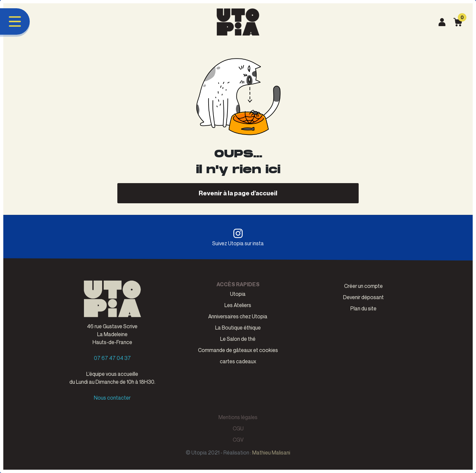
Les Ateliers (238, 305)
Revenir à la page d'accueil (238, 193)
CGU (238, 428)
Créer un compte (363, 286)
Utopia (238, 294)
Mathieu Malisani (271, 453)
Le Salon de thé (238, 339)
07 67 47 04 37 (112, 358)
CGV (238, 440)
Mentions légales (238, 417)
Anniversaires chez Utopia (238, 316)
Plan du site (363, 308)
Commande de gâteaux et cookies (238, 350)
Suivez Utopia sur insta (238, 237)
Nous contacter (112, 398)
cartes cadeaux (238, 361)
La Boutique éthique (238, 328)
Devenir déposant (363, 297)
